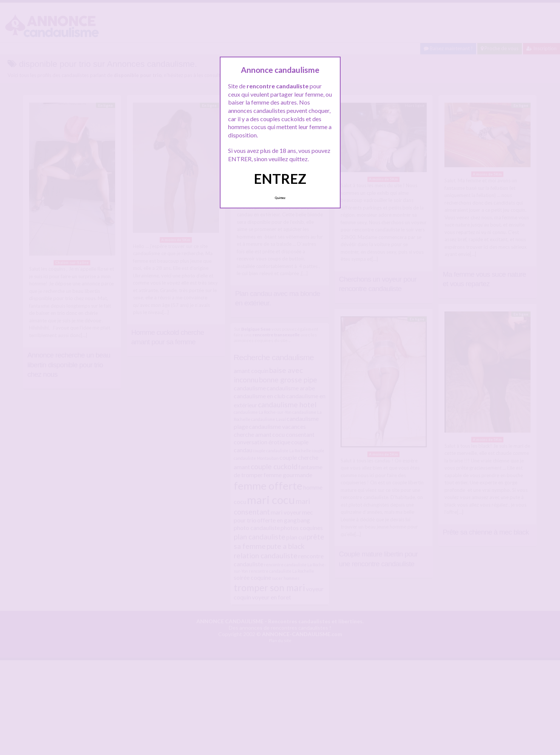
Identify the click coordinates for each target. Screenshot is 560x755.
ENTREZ (280, 179)
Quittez (280, 198)
